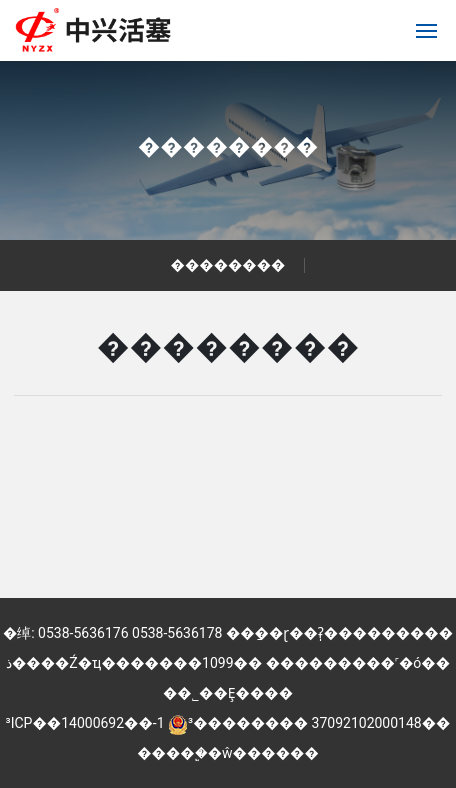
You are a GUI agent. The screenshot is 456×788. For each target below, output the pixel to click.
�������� (228, 146)
